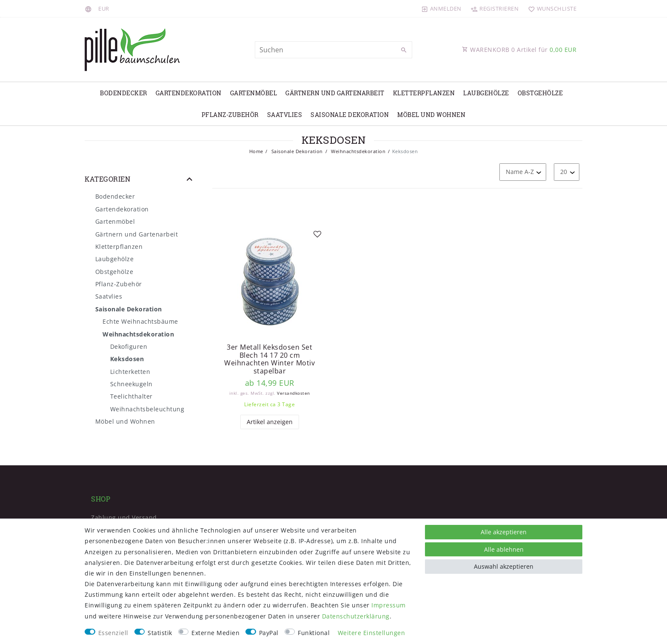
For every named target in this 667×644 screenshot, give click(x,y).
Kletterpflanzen (424, 93)
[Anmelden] (442, 9)
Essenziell (113, 633)
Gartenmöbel (254, 93)
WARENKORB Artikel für (519, 50)
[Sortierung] (523, 172)
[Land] (90, 9)
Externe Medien (215, 633)
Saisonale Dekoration (350, 115)
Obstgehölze (540, 93)
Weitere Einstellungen (372, 633)
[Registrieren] (495, 9)
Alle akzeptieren (504, 532)
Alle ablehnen (504, 549)
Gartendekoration (189, 93)
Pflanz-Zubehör (230, 115)
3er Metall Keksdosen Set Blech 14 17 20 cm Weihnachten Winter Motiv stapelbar (269, 359)
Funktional (314, 633)
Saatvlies (285, 115)
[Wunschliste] (550, 9)
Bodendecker (124, 93)
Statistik (160, 633)
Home (256, 151)
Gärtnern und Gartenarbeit (335, 93)
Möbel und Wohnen (431, 115)
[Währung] (104, 9)
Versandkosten (294, 393)
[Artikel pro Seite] (567, 172)
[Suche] (404, 50)
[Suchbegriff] (333, 50)
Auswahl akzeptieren (504, 566)
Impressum (389, 605)
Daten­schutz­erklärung (356, 616)
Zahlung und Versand (124, 517)
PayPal (269, 633)
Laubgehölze (486, 93)
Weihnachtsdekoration (358, 151)
